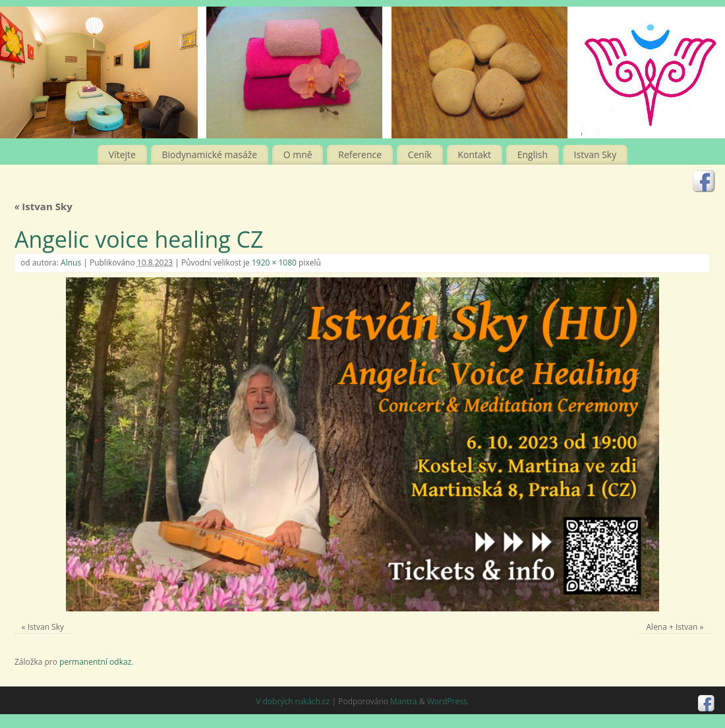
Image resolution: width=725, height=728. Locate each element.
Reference (360, 154)
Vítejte (122, 154)
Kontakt (474, 154)
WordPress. (448, 701)
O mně (298, 154)
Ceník (420, 154)
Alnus (71, 263)
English (533, 154)
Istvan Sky (595, 154)
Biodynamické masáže (210, 154)
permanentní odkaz (95, 662)
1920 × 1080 (274, 263)
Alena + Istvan (672, 627)
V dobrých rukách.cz (293, 701)
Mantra (404, 701)
